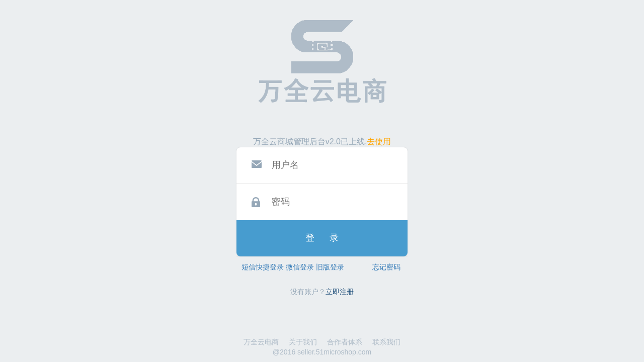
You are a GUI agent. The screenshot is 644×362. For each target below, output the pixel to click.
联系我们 (386, 342)
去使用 (379, 142)
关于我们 (303, 342)
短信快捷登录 (263, 267)
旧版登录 (330, 267)
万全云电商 (261, 342)
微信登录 (300, 267)
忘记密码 (386, 267)
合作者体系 (345, 342)
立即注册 (340, 292)
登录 (330, 238)
